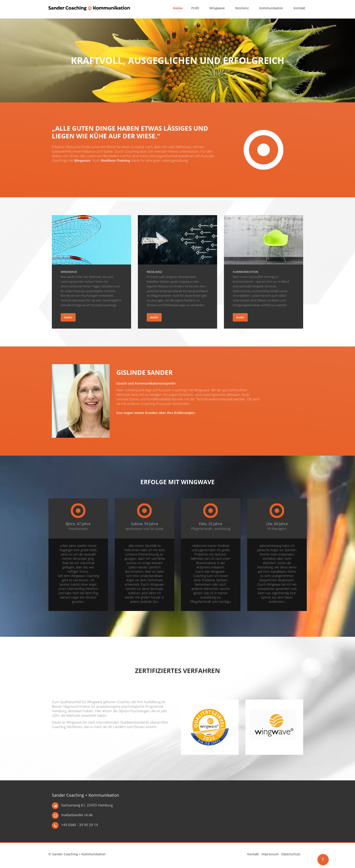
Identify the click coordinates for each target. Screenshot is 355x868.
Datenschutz (291, 854)
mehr (68, 317)
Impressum (270, 854)
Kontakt (253, 854)
